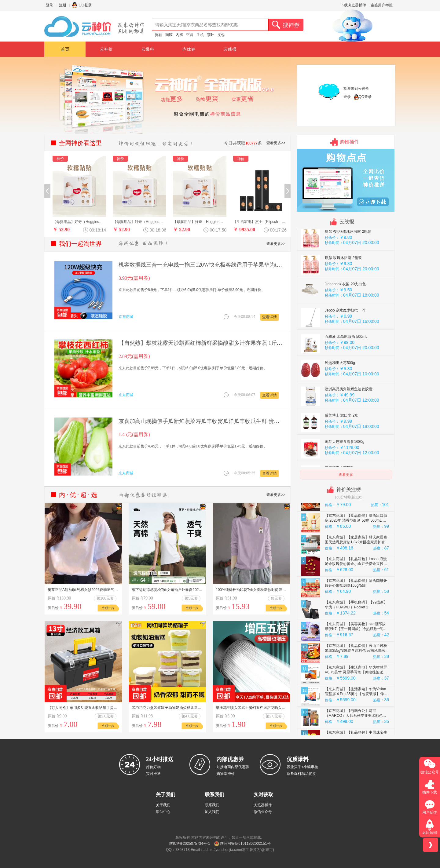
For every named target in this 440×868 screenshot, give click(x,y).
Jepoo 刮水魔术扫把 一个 (345, 329)
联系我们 (212, 805)
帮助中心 (163, 812)
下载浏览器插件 (353, 5)
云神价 (106, 49)
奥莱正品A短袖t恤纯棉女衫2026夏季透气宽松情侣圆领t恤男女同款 (102, 590)
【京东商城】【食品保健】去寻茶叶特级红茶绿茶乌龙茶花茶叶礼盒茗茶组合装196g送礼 (356, 517)
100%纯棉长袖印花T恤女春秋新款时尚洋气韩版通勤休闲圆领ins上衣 (271, 590)
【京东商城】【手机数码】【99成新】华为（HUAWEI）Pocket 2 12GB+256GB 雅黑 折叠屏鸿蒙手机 (356, 626)
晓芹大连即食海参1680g (345, 460)
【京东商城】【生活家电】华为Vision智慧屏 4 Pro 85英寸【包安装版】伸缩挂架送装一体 (356, 713)
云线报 (230, 49)
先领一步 (108, 608)
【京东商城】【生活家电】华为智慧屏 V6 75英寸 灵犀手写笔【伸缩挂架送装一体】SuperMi (356, 691)
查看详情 (269, 317)
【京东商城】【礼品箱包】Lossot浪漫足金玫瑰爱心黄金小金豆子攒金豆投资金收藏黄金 (356, 582)
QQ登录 (85, 5)
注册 (63, 5)
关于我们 (163, 805)
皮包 (221, 35)
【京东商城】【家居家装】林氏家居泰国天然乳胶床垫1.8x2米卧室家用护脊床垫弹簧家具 (357, 561)
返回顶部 (430, 833)
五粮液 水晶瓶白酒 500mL (346, 355)
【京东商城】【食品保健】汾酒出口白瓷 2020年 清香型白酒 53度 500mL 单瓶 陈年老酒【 (356, 539)
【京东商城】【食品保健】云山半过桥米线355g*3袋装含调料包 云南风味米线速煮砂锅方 (357, 669)
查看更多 (346, 475)
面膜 (169, 35)
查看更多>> (276, 143)
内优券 (189, 49)
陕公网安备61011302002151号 (245, 844)
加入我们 (212, 812)
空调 (190, 35)
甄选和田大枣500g (340, 381)
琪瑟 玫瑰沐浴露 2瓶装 (343, 276)
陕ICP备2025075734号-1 (190, 844)
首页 (65, 49)
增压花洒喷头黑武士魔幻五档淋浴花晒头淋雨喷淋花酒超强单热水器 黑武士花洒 (280, 708)
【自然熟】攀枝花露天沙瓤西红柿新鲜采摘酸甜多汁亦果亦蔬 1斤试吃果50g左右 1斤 (220, 343)
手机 (200, 35)
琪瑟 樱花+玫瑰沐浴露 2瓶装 (348, 250)
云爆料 (148, 49)
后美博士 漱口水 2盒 (341, 434)
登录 (50, 5)
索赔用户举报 (382, 5)
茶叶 (211, 35)
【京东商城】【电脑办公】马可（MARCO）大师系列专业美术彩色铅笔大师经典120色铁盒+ (356, 734)
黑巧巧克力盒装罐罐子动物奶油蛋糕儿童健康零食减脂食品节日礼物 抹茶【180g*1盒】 (202, 708)
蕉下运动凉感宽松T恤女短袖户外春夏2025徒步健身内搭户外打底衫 (186, 590)
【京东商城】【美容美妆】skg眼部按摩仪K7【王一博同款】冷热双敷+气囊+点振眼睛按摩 (356, 647)
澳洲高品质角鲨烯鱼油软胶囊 (349, 408)
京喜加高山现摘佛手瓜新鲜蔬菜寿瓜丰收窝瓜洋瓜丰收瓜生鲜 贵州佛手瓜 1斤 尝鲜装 (221, 421)
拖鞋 (159, 35)
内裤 (179, 35)
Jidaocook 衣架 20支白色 (345, 303)
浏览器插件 (263, 805)
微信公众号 (263, 812)
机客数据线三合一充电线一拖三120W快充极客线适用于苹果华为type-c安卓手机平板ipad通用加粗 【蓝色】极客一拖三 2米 (266, 265)
